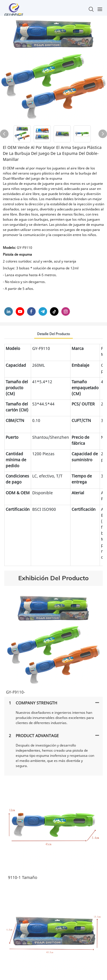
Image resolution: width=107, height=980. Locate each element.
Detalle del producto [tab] (53, 334)
